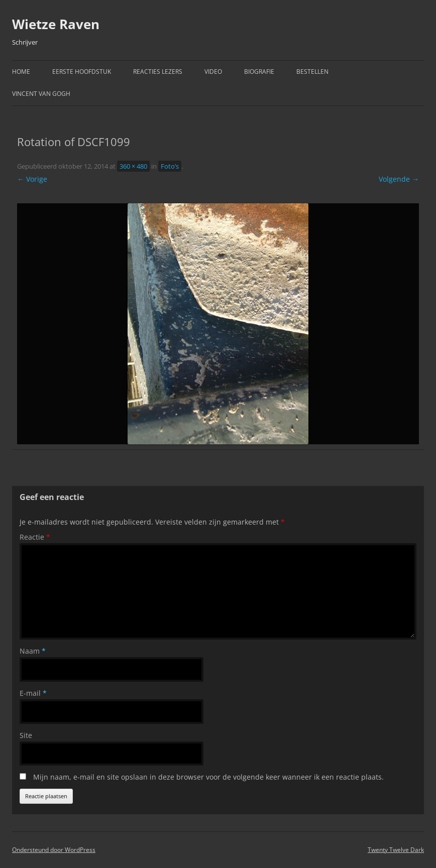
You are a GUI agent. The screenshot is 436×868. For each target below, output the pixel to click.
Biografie (259, 72)
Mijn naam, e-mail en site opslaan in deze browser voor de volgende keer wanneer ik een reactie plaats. (208, 777)
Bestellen (312, 72)
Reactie (35, 537)
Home (21, 72)
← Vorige (32, 179)
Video (213, 72)
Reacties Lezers (158, 72)
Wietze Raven (56, 24)
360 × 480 (133, 166)
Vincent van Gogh (41, 94)
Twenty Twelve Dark (396, 850)
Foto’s (170, 166)
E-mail (33, 693)
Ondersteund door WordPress (54, 850)
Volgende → (399, 179)
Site (26, 735)
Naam (33, 651)
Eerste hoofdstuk (82, 72)
